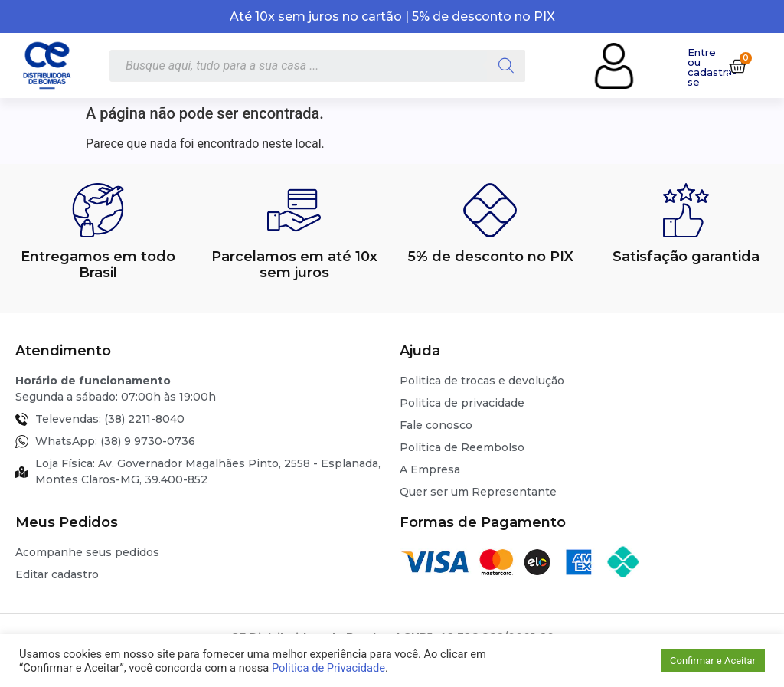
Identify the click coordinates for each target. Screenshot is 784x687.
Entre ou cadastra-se (712, 67)
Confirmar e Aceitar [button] (713, 661)
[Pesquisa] (506, 66)
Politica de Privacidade (328, 668)
